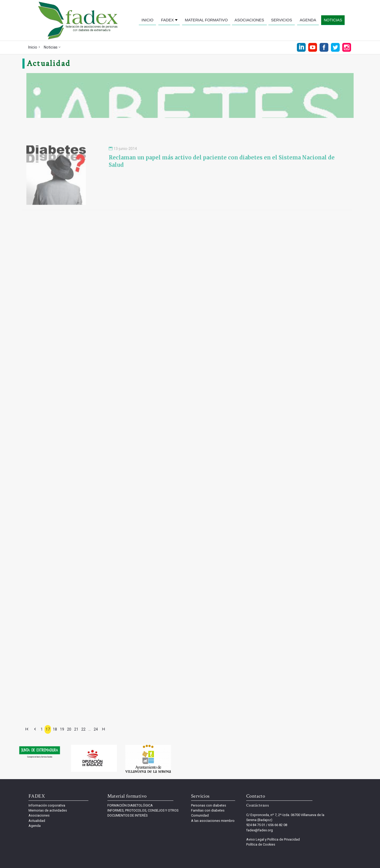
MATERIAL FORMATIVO (206, 20)
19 (62, 729)
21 (76, 729)
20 (69, 729)
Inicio (33, 47)
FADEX (167, 20)
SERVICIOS (282, 20)
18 (55, 729)
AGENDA (308, 20)
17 (48, 729)
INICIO (147, 20)
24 (96, 729)
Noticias (51, 47)
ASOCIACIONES (249, 20)
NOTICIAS (333, 20)
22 (83, 729)
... (90, 729)
